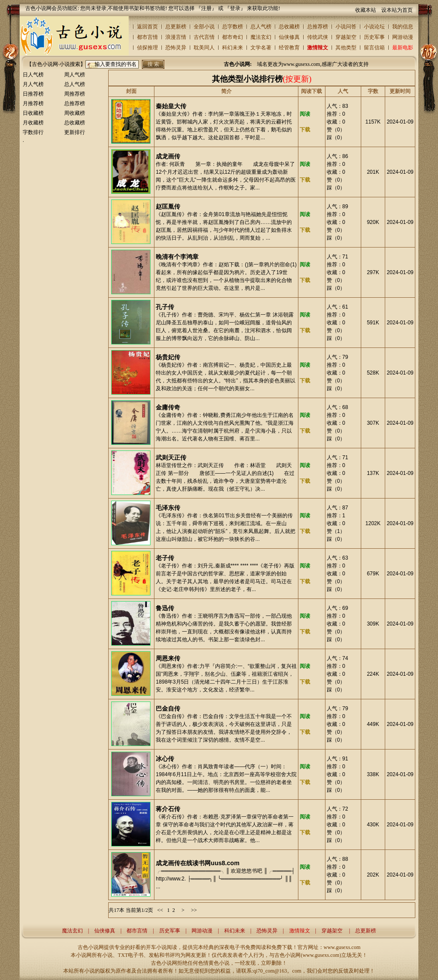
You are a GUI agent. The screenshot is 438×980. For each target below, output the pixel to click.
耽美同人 (204, 48)
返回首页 (147, 27)
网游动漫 (403, 37)
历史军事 (374, 37)
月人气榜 (33, 84)
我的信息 (403, 27)
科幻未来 (233, 48)
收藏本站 (366, 10)
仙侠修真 (289, 37)
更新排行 (75, 132)
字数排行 (33, 132)
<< (160, 910)
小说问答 (346, 27)
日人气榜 (33, 75)
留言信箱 (374, 48)
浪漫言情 (176, 37)
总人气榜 (261, 27)
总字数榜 (233, 27)
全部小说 (204, 27)
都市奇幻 (233, 37)
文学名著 (261, 48)
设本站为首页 (397, 10)
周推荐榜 (75, 94)
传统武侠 (318, 37)
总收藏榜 (289, 27)
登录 (235, 8)
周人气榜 (75, 75)
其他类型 (346, 48)
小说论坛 (374, 27)
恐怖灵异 (176, 48)
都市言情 (147, 37)
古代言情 (204, 37)
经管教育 (289, 48)
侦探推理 (147, 48)
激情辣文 (318, 48)
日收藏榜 (33, 113)
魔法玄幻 (261, 37)
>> (194, 910)
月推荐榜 (33, 103)
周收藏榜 (75, 113)
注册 (206, 8)
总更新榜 (176, 27)
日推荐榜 (33, 94)
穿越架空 (346, 37)
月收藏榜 (33, 123)
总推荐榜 (318, 27)
